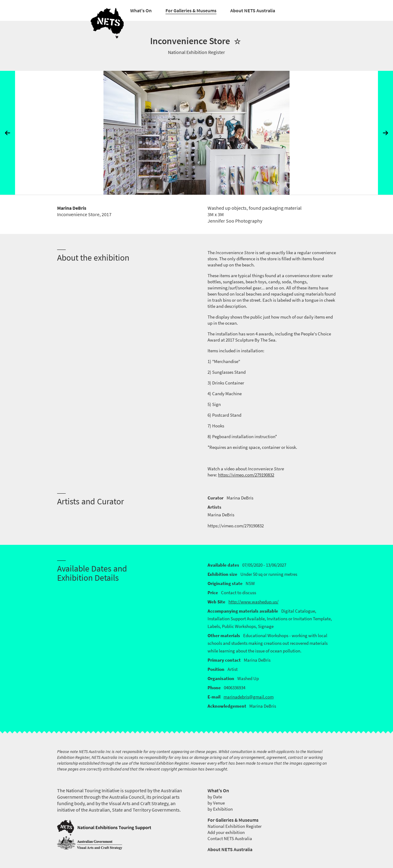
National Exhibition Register (235, 826)
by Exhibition (220, 809)
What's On (141, 11)
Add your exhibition (226, 832)
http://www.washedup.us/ (253, 602)
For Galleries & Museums (191, 11)
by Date (215, 797)
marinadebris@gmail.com (249, 697)
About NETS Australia (253, 11)
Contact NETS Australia (230, 839)
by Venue (216, 803)
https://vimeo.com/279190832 (246, 475)
